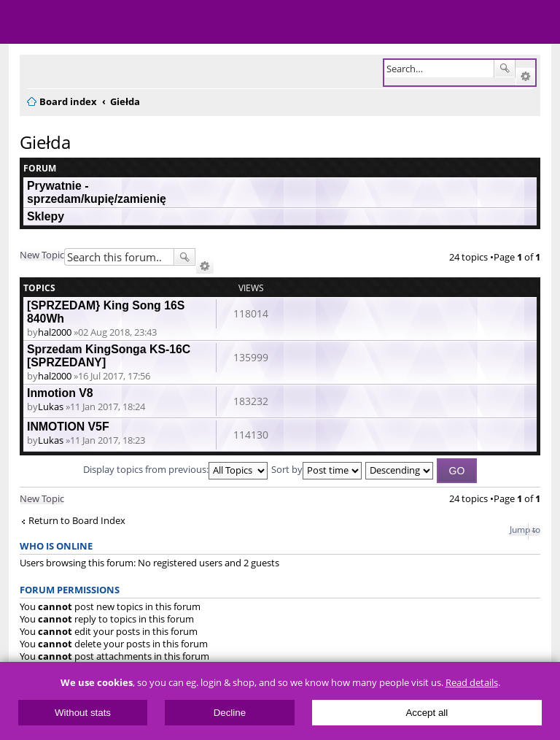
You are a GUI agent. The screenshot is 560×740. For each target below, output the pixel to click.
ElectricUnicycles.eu (106, 23)
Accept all (427, 713)
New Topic (42, 255)
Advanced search (525, 77)
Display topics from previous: (175, 469)
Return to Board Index (77, 521)
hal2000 (55, 332)
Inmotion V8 (60, 393)
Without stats (83, 713)
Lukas (51, 406)
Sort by (316, 469)
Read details (472, 683)
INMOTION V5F (68, 427)
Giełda (45, 142)
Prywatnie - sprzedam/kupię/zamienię (97, 192)
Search (505, 69)
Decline (230, 713)
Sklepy (46, 216)
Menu (22, 22)
